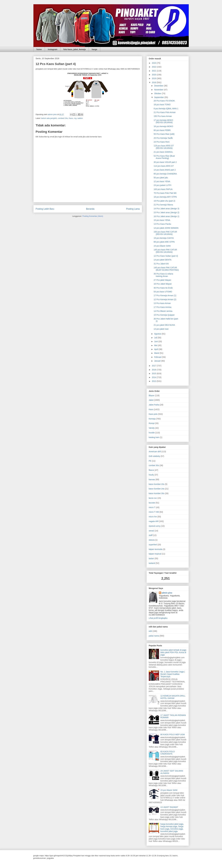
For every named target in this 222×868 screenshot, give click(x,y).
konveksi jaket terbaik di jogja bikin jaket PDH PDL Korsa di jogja (173, 652)
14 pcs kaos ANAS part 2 (165, 170)
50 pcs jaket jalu (161, 178)
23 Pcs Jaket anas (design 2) (166, 212)
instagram (53, 49)
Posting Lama (133, 209)
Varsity (152, 428)
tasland (152, 563)
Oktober (158, 93)
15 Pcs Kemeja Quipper (164, 315)
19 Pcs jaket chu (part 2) (164, 201)
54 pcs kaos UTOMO (163, 292)
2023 (154, 63)
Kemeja (152, 419)
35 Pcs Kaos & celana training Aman (163, 275)
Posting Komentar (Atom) (93, 216)
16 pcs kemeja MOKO (163, 126)
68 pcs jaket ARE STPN (164, 242)
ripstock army (155, 526)
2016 (154, 370)
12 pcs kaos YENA (162, 181)
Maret (157, 353)
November (159, 90)
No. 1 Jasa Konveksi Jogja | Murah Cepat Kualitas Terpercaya (173, 674)
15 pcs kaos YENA (162, 220)
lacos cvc (153, 498)
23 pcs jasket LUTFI (162, 185)
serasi (151, 531)
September (159, 97)
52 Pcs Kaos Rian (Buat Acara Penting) (164, 157)
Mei (156, 345)
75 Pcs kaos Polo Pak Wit (165, 193)
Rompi (152, 423)
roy (75, 118)
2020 (154, 75)
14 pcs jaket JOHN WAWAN (166, 228)
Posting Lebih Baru (45, 209)
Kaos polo (153, 414)
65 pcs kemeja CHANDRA (165, 174)
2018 (154, 82)
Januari (158, 361)
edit (150, 631)
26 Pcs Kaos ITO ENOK (164, 101)
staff (151, 535)
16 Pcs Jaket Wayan (163, 284)
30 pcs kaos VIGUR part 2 (165, 162)
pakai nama (154, 636)
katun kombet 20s (157, 484)
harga (94, 49)
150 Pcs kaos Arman (163, 116)
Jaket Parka (154, 405)
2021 (154, 71)
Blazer (152, 395)
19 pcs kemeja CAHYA (164, 238)
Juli (156, 338)
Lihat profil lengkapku (158, 618)
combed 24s (63, 118)
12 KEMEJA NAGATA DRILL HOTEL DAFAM (173, 697)
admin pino (167, 593)
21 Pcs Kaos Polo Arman (165, 112)
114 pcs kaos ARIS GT (164, 166)
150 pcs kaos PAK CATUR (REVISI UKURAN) (165, 233)
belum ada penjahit (49, 118)
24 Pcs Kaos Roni (161, 142)
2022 (154, 67)
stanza (152, 540)
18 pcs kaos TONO (162, 105)
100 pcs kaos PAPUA (163, 189)
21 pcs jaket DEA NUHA (164, 325)
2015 (154, 373)
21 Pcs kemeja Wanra (163, 205)
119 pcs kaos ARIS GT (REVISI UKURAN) (164, 147)
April (156, 349)
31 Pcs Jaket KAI (161, 264)
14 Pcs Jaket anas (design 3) (166, 209)
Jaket (151, 400)
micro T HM (154, 512)
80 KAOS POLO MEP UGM (173, 735)
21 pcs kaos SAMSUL (163, 152)
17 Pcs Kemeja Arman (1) (165, 295)
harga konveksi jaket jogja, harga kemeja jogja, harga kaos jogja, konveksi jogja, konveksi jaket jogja (172, 828)
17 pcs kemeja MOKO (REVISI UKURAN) (163, 121)
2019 (154, 78)
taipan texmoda (156, 549)
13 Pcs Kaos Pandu (162, 224)
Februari (158, 357)
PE (150, 461)
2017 (154, 366)
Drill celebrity (154, 456)
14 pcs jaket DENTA (162, 260)
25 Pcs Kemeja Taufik (163, 138)
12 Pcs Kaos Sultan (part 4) (166, 256)
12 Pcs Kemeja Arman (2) (165, 299)
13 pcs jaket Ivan (161, 329)
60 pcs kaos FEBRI (162, 130)
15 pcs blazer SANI (162, 246)
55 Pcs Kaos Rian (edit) (164, 134)
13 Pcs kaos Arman (162, 303)
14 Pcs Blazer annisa (163, 311)
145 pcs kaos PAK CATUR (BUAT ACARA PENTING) (166, 269)
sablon (80, 118)
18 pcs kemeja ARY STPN (165, 197)
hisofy (151, 475)
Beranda (90, 209)
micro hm (153, 517)
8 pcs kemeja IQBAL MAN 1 (166, 109)
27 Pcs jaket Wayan (162, 280)
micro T (152, 507)
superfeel (153, 545)
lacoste (152, 503)
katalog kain (154, 437)
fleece (151, 470)
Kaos (71, 118)
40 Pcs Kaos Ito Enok (163, 288)
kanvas (152, 479)
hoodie (152, 433)
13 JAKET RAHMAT (169, 807)
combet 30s (154, 465)
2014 (154, 377)
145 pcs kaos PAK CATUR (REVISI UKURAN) (165, 251)
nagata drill (154, 521)
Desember (159, 86)
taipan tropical (155, 554)
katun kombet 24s (157, 489)
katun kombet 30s (157, 493)
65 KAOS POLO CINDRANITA (168, 753)
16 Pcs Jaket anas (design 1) (166, 216)
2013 (154, 381)
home (39, 49)
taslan (151, 558)
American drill (155, 452)
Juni (156, 341)
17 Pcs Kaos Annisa (162, 307)
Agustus (158, 334)
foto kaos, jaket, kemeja (75, 49)
